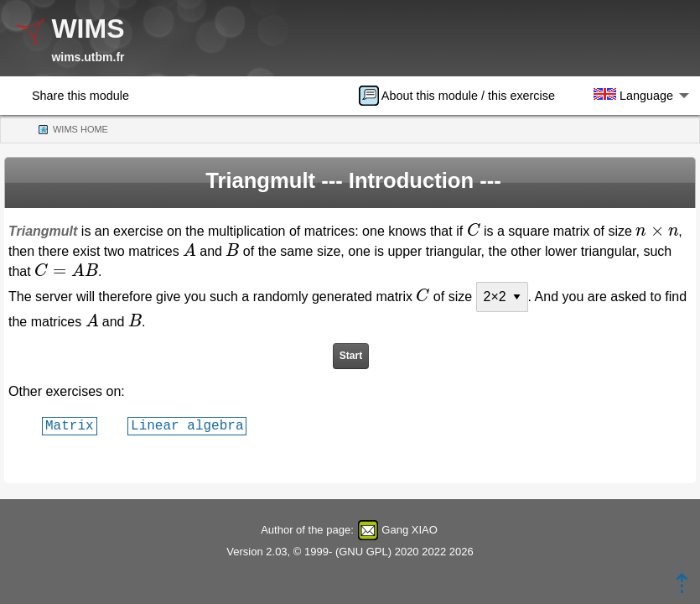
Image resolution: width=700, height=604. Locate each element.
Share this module (80, 96)
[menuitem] (462, 96)
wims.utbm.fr (88, 57)
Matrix (70, 425)
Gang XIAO (409, 530)
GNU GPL (363, 552)
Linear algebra (187, 425)
